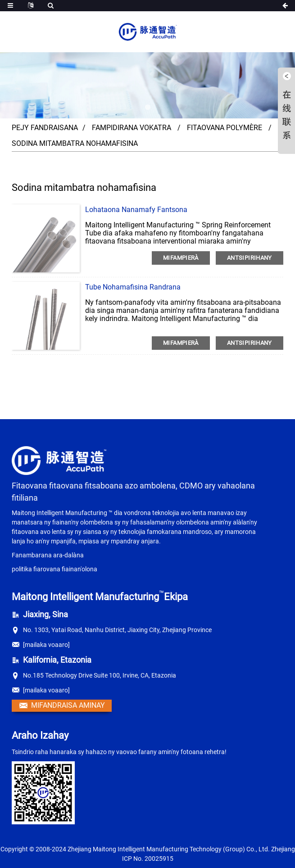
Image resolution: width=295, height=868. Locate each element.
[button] (148, 107)
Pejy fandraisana (45, 128)
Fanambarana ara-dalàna (48, 555)
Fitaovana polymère (225, 128)
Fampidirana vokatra (132, 128)
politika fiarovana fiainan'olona (54, 569)
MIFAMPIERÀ (181, 258)
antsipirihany (250, 258)
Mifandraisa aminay (68, 705)
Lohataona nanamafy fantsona (136, 210)
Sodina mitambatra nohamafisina (75, 143)
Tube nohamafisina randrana (133, 287)
